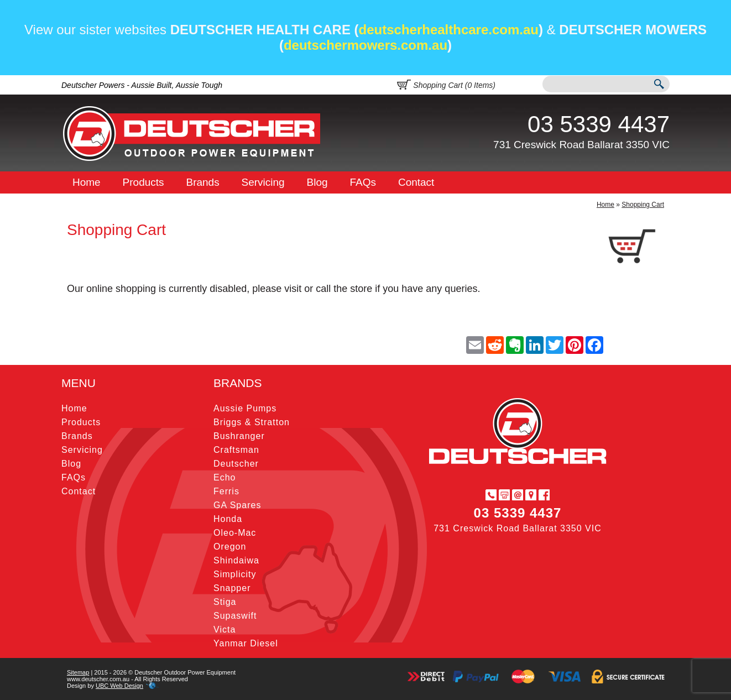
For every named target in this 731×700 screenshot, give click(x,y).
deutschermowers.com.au (365, 45)
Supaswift (235, 616)
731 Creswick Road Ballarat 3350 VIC (581, 145)
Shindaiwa (236, 560)
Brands (202, 182)
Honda (228, 519)
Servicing (263, 182)
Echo (224, 477)
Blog (317, 182)
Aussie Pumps (245, 408)
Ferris (226, 491)
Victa (224, 630)
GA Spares (237, 505)
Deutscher (236, 464)
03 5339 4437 (599, 124)
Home (87, 182)
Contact (416, 182)
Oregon (230, 547)
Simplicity (235, 574)
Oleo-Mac (235, 533)
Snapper (232, 588)
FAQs (363, 182)
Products (143, 182)
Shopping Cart (643, 205)
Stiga (225, 602)
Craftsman (236, 450)
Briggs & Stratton (252, 422)
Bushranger (239, 436)
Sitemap (78, 672)
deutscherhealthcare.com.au (449, 30)
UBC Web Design (119, 686)
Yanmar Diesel (246, 643)
